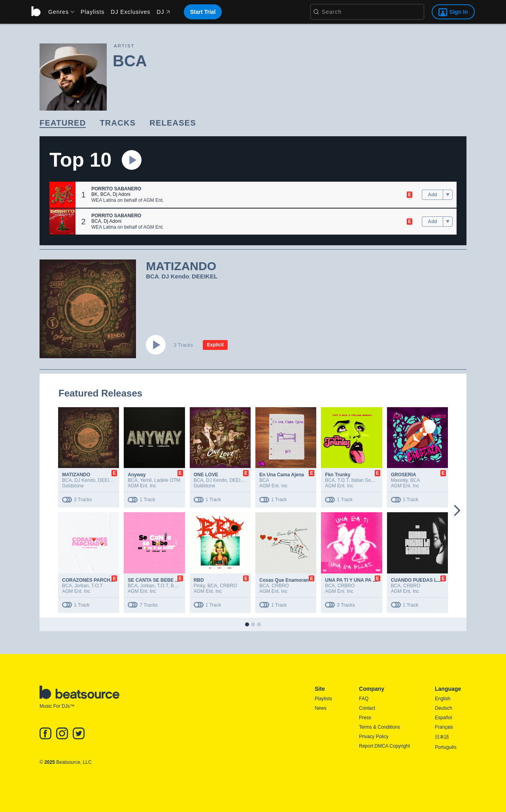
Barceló (179, 586)
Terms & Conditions (379, 727)
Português (446, 747)
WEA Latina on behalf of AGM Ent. (127, 200)
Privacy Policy (374, 737)
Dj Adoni (122, 194)
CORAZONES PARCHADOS (93, 580)
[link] (63, 123)
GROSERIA (404, 475)
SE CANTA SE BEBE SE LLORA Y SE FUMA (177, 580)
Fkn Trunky (338, 475)
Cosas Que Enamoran (284, 580)
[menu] (59, 12)
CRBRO (228, 586)
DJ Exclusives (130, 12)
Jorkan (81, 586)
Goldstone (73, 486)
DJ (163, 12)
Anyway (137, 475)
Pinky (199, 586)
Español (443, 718)
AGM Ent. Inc (142, 486)
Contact (367, 708)
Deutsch (444, 708)
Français (444, 727)
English (443, 699)
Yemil (146, 480)
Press (365, 718)
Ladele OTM (167, 480)
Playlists (93, 12)
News (321, 708)
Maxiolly (399, 480)
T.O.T (343, 480)
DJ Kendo (175, 276)
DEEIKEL (205, 276)
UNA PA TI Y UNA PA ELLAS (356, 580)
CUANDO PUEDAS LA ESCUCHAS (430, 580)
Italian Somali (365, 480)
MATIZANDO (76, 475)
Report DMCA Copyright (384, 746)
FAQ (364, 699)
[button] (62, 195)
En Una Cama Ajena (282, 475)
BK (94, 194)
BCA (105, 194)
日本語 (442, 737)
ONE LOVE (206, 475)
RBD (199, 580)
